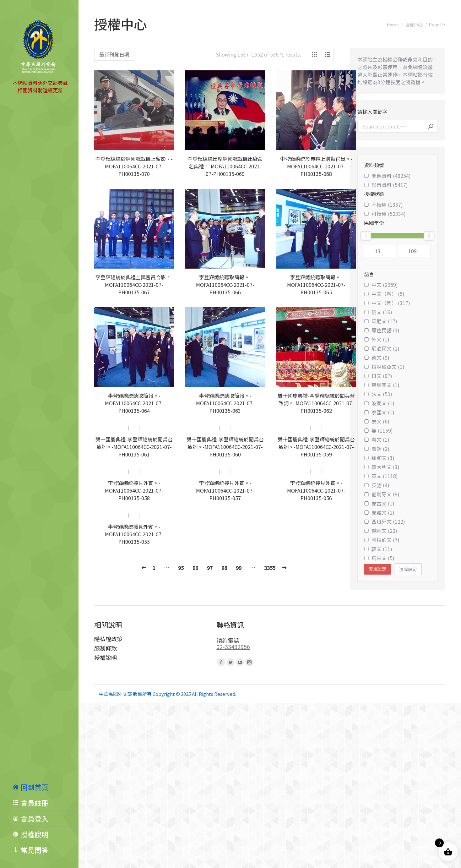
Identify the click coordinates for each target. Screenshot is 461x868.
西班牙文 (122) (385, 521)
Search (431, 126)
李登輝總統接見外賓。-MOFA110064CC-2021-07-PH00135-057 (225, 490)
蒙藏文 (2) (379, 512)
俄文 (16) (378, 312)
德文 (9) (377, 358)
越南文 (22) (381, 531)
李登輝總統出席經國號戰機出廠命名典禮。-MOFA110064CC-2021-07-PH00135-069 (225, 166)
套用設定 (377, 569)
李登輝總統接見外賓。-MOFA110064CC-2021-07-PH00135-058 (134, 490)
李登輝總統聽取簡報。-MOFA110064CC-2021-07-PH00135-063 (225, 403)
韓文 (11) (378, 549)
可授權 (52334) (385, 214)
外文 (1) (377, 339)
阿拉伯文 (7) (382, 540)
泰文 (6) (377, 421)
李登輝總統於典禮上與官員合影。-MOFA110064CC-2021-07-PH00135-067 (134, 285)
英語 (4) (377, 485)
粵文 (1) (377, 439)
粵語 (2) (377, 449)
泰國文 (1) (379, 412)
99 (239, 568)
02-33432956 (233, 647)
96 (195, 568)
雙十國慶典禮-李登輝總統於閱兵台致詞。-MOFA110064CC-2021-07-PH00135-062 (316, 403)
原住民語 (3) (382, 330)
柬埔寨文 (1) (382, 385)
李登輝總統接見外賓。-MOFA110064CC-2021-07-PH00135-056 (316, 490)
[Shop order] (114, 54)
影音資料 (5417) (386, 185)
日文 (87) (378, 376)
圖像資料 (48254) (387, 176)
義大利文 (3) (382, 467)
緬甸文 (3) (379, 458)
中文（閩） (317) (387, 303)
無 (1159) (378, 430)
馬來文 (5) (379, 558)
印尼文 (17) (381, 321)
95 (181, 568)
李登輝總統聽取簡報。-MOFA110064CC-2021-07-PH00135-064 (134, 403)
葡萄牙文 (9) (382, 494)
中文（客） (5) (384, 294)
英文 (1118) (381, 476)
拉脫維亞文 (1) (384, 367)
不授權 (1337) (383, 205)
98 (224, 568)
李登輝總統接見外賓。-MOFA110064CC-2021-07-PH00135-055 (134, 534)
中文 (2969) (381, 285)
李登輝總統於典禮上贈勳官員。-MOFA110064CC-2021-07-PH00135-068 (316, 166)
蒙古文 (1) (379, 503)
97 (210, 568)
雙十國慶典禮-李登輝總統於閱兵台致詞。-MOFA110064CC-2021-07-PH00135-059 (316, 447)
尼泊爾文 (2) (382, 348)
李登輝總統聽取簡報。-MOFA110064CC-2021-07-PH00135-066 (225, 285)
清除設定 (408, 569)
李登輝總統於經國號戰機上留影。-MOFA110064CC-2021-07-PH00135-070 (134, 166)
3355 (270, 568)
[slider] (366, 236)
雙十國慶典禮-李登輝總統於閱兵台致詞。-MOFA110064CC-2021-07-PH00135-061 (134, 447)
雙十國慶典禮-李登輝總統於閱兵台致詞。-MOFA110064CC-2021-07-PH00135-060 (225, 447)
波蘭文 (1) (379, 403)
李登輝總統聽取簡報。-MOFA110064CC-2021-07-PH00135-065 (316, 285)
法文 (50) (378, 394)
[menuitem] (46, 787)
